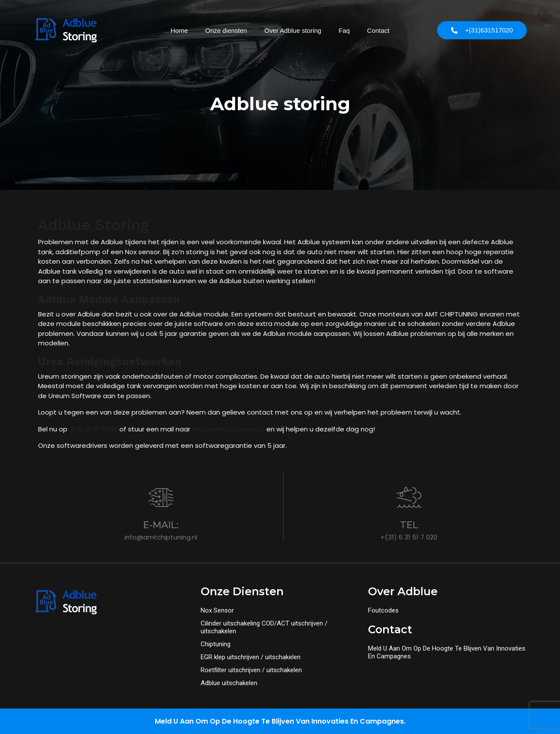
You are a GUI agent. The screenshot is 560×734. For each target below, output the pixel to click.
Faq (344, 30)
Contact (378, 30)
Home (179, 30)
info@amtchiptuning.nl (228, 429)
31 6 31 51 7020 (93, 429)
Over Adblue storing (293, 30)
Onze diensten (226, 30)
